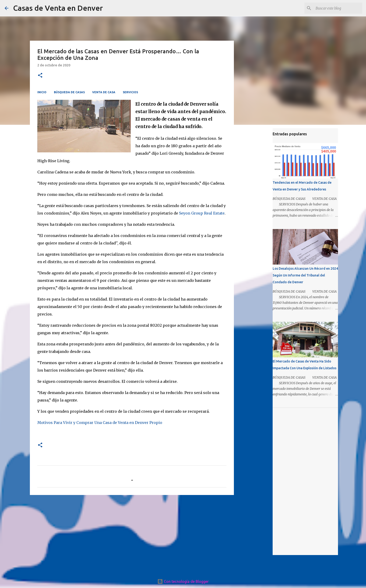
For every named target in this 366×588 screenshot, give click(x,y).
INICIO (42, 92)
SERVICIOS (130, 92)
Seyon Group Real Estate (202, 213)
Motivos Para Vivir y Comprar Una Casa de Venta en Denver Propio (100, 423)
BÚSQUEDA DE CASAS (69, 92)
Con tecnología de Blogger (183, 581)
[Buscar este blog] (338, 8)
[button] (40, 76)
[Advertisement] (132, 535)
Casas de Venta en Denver (58, 8)
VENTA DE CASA (104, 92)
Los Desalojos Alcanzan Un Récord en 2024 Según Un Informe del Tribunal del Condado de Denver (305, 275)
